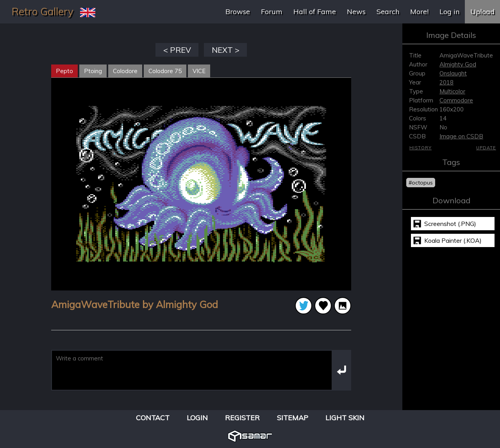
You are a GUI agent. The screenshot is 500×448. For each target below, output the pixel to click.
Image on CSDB (461, 136)
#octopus (421, 183)
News (356, 12)
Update (486, 148)
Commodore (456, 100)
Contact (153, 418)
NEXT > (226, 50)
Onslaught (453, 73)
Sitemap (293, 418)
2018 (446, 82)
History (421, 148)
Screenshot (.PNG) (450, 224)
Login (197, 418)
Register (242, 418)
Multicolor (452, 91)
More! (419, 12)
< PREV (177, 50)
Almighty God (458, 64)
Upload (482, 12)
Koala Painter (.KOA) (453, 240)
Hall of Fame (315, 12)
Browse (238, 12)
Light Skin (345, 418)
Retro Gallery (43, 12)
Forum (272, 12)
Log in (449, 12)
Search (388, 12)
